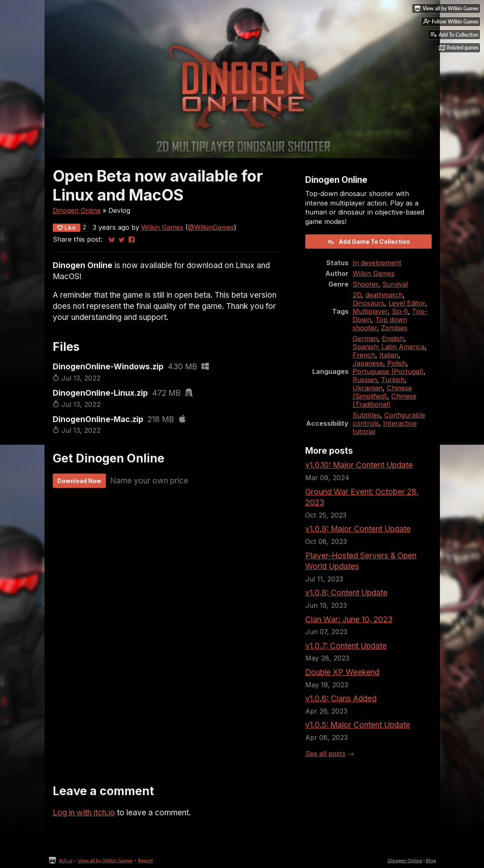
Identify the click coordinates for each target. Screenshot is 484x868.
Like (67, 227)
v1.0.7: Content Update (346, 646)
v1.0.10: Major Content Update (359, 465)
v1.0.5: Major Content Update (358, 725)
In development (377, 263)
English (393, 338)
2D (357, 295)
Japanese (368, 363)
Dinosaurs (368, 303)
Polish (397, 363)
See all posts (325, 754)
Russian (365, 380)
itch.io (66, 860)
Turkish (393, 380)
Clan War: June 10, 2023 (349, 619)
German (365, 338)
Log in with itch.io (84, 813)
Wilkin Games (162, 227)
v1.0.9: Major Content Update (358, 529)
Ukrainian (368, 388)
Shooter (365, 284)
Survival (395, 284)
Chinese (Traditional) (385, 400)
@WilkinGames (211, 227)
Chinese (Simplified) (382, 392)
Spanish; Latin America (389, 347)
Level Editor (407, 303)
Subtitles (366, 415)
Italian (389, 355)
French (364, 355)
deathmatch (384, 295)
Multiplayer (370, 311)
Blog (431, 860)
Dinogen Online (77, 210)
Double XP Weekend (342, 672)
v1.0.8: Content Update (346, 593)
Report (145, 860)
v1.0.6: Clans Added (341, 699)
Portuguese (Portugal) (388, 371)
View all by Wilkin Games (105, 860)
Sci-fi (400, 311)
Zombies (394, 328)
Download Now (79, 481)
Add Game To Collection (368, 242)
